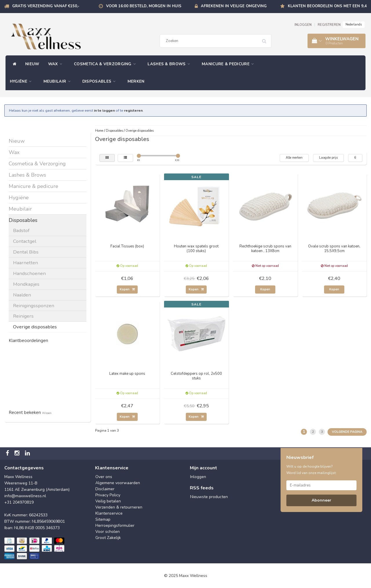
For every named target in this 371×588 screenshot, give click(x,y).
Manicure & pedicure (229, 64)
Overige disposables (35, 327)
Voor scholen (108, 532)
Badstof (21, 230)
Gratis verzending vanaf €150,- (46, 6)
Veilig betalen (108, 501)
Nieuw (32, 64)
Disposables (101, 81)
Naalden (22, 295)
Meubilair (59, 81)
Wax (57, 64)
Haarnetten (26, 263)
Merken (136, 81)
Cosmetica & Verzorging (106, 64)
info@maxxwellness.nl (25, 496)
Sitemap (103, 519)
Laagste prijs (328, 158)
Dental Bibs (26, 252)
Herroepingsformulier (115, 525)
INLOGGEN (303, 25)
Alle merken (294, 158)
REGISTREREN (329, 25)
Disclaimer (105, 489)
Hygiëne (22, 81)
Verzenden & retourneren (119, 507)
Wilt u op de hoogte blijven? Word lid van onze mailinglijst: (311, 470)
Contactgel (25, 241)
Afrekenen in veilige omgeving (234, 6)
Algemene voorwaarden (118, 483)
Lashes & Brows (170, 64)
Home (99, 131)
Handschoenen (29, 273)
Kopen (127, 289)
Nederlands (354, 25)
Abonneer (321, 500)
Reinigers (23, 316)
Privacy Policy (108, 495)
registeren (133, 110)
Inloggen (198, 477)
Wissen (47, 413)
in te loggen (104, 110)
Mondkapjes (26, 284)
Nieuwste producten (209, 497)
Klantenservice (109, 513)
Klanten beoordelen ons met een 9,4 (327, 6)
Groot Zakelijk (108, 538)
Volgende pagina (347, 432)
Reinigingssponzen (34, 306)
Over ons (104, 477)
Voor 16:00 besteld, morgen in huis (144, 6)
